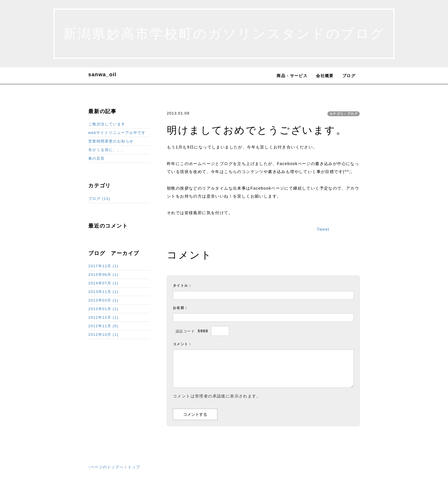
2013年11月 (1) (103, 292)
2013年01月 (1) (103, 309)
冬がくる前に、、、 (107, 150)
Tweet (323, 229)
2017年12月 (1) (103, 266)
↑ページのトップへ (106, 467)
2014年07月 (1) (103, 283)
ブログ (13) (99, 199)
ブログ (349, 76)
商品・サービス (292, 76)
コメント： (182, 344)
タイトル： (182, 286)
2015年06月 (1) (103, 275)
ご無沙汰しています (107, 124)
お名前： (181, 308)
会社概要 (325, 76)
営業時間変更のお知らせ (111, 141)
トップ (134, 467)
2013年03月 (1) (103, 300)
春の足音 (97, 158)
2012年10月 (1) (103, 335)
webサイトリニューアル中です (117, 133)
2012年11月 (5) (103, 326)
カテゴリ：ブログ (344, 114)
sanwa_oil (102, 75)
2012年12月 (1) (103, 317)
